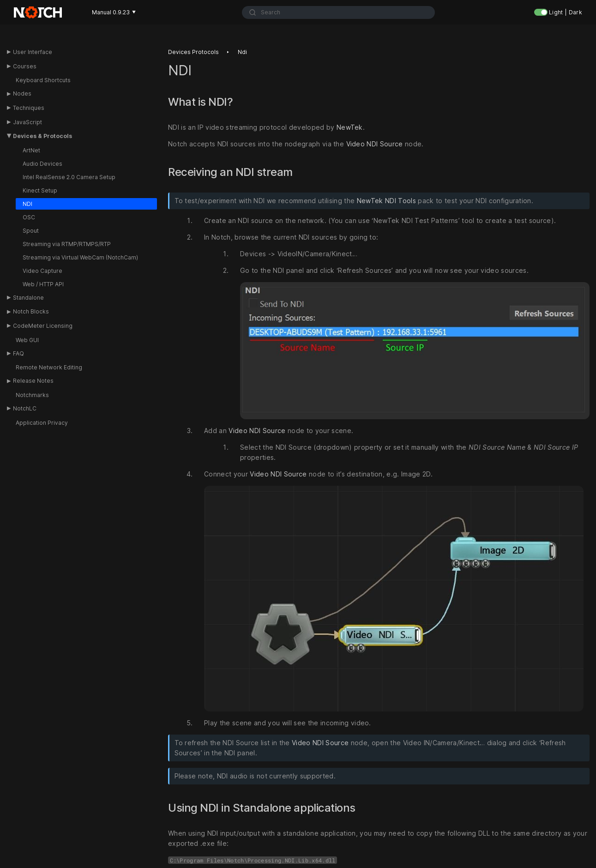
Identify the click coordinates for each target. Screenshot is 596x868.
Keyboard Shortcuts (43, 80)
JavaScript (27, 122)
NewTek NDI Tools (386, 201)
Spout (31, 231)
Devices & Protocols (42, 136)
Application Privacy (42, 423)
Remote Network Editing (49, 367)
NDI (27, 204)
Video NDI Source (375, 144)
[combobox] (339, 12)
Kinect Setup (40, 190)
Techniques (29, 108)
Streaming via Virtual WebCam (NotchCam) (80, 257)
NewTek (350, 127)
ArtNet (31, 150)
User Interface (33, 52)
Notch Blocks (31, 311)
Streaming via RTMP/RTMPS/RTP (67, 244)
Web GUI (27, 340)
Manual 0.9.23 (114, 12)
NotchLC (25, 408)
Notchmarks (32, 395)
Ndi (242, 52)
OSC (29, 217)
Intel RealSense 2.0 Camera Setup (69, 177)
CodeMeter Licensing (43, 326)
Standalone (28, 298)
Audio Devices (42, 164)
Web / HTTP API (43, 284)
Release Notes (33, 381)
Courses (25, 66)
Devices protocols (193, 52)
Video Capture (42, 271)
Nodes (22, 93)
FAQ (18, 353)
